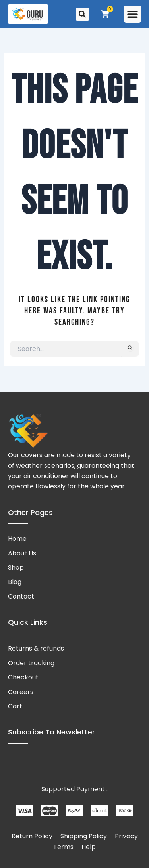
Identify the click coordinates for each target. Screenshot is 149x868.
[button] (133, 14)
